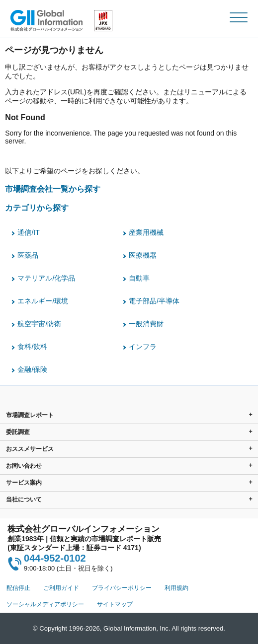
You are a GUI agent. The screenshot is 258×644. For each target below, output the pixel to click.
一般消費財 (146, 324)
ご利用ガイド (61, 588)
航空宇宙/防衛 (39, 324)
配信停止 (18, 588)
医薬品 (28, 255)
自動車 (139, 278)
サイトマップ (115, 604)
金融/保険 (32, 369)
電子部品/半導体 (154, 301)
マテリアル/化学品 (46, 278)
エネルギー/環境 (43, 301)
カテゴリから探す (37, 208)
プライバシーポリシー (122, 588)
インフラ (143, 347)
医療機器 (143, 255)
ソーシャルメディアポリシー (45, 604)
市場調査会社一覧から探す (53, 189)
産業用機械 (146, 232)
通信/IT (28, 232)
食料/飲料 (32, 347)
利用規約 (176, 588)
